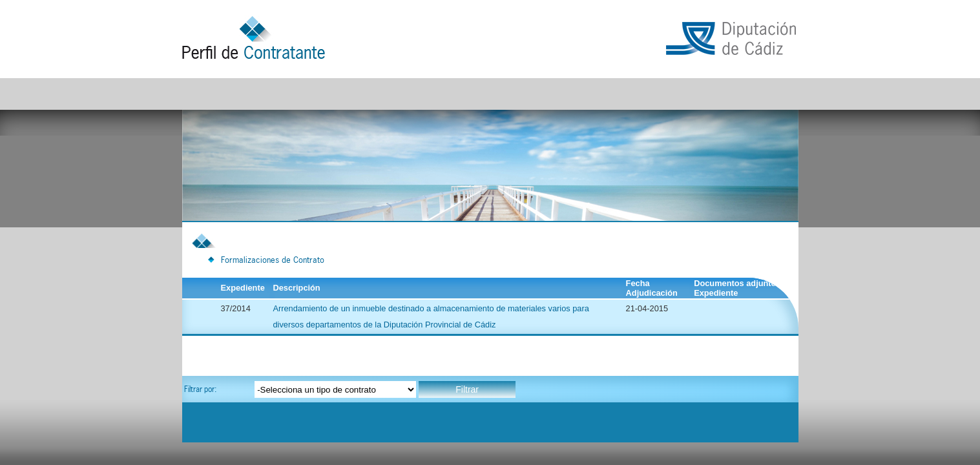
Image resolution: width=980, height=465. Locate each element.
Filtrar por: (200, 389)
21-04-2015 (647, 308)
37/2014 (236, 308)
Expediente (246, 288)
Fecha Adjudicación (652, 288)
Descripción (296, 288)
